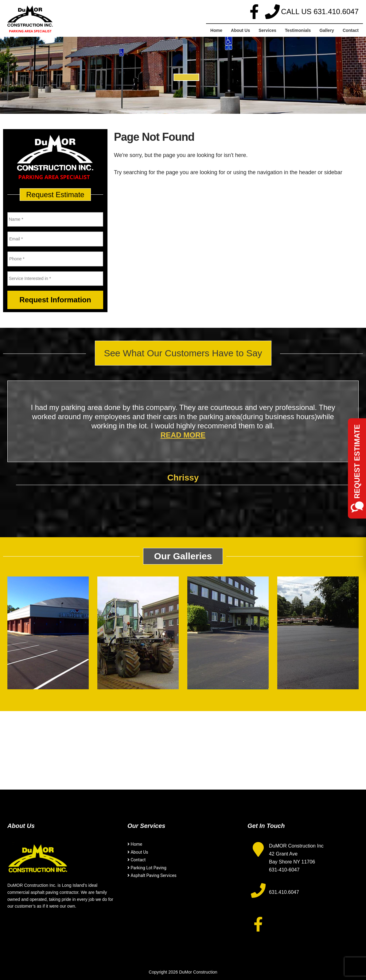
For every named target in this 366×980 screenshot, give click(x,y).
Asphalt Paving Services (153, 875)
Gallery (327, 30)
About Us (240, 30)
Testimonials (298, 30)
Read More (183, 435)
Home (216, 30)
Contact (351, 30)
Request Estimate (357, 461)
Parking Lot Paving (148, 868)
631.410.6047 (336, 11)
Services (267, 30)
